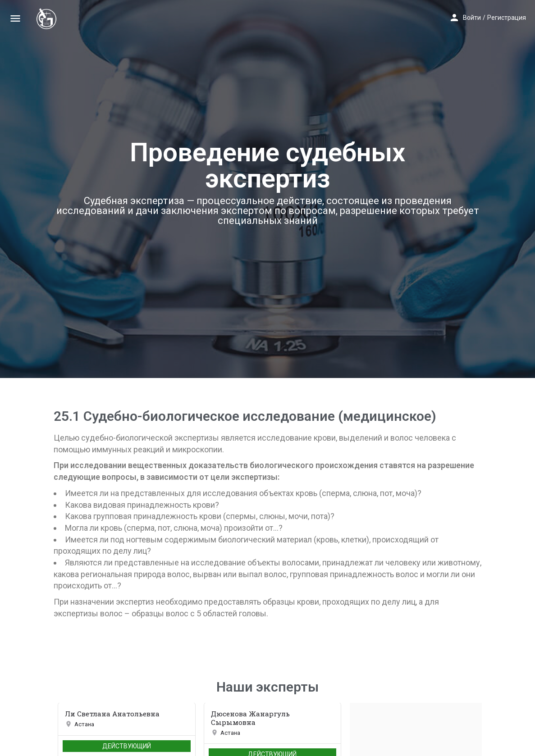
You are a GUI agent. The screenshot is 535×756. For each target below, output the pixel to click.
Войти (472, 18)
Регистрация (507, 18)
